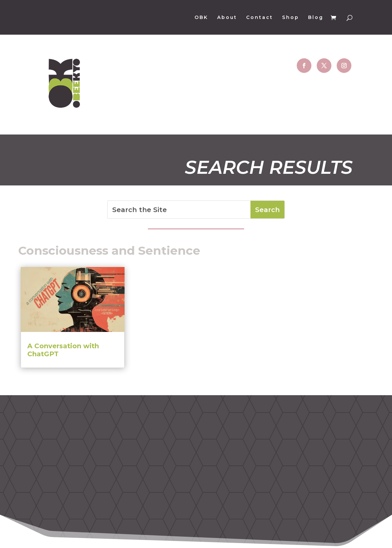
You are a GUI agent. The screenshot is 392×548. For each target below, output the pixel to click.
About (227, 18)
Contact (260, 18)
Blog (316, 18)
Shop (291, 18)
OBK (201, 18)
